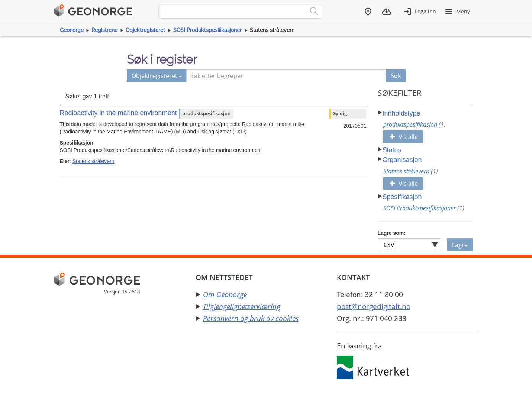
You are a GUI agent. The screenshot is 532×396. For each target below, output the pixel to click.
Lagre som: (392, 233)
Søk (396, 76)
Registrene (104, 30)
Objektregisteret (145, 30)
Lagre (460, 245)
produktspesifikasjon (415, 124)
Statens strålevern (93, 161)
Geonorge (72, 30)
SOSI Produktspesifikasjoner (207, 30)
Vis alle (404, 137)
